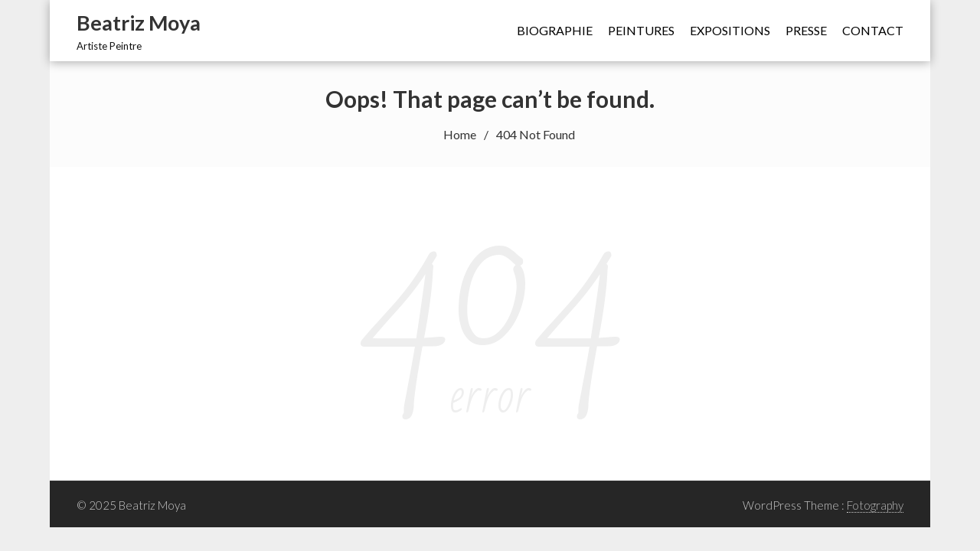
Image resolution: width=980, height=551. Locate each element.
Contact (873, 30)
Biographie (555, 30)
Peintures (641, 30)
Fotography (875, 505)
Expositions (730, 30)
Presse (806, 30)
